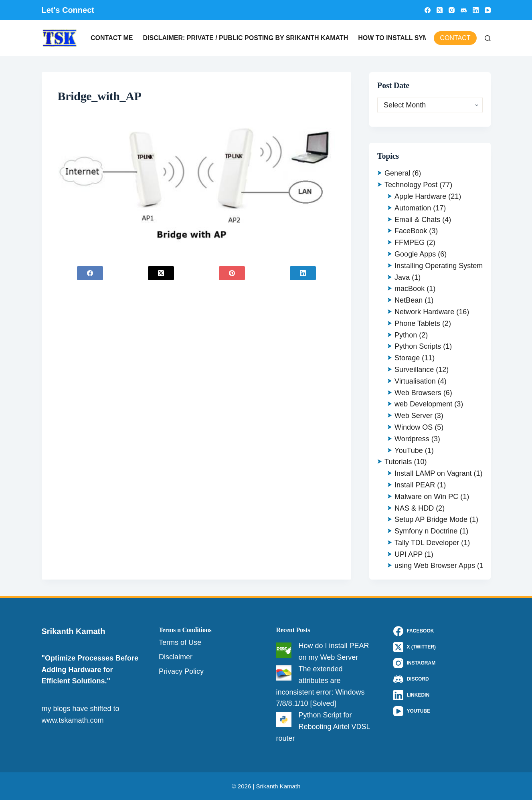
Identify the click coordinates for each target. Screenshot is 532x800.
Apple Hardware (420, 196)
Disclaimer (176, 657)
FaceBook (411, 231)
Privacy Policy (181, 671)
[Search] (488, 38)
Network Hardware (424, 312)
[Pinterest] (232, 273)
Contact (455, 38)
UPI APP (409, 554)
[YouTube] (488, 10)
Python (406, 335)
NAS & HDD (414, 508)
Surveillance (414, 370)
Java (402, 277)
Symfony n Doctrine (426, 531)
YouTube (409, 451)
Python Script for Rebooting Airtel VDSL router (323, 727)
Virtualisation (415, 381)
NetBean (409, 300)
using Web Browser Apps (435, 566)
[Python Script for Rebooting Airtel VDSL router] (284, 719)
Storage (407, 358)
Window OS (414, 427)
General (397, 173)
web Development (423, 404)
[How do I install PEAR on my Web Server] (284, 650)
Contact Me (112, 38)
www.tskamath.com (73, 720)
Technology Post (411, 185)
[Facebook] (428, 10)
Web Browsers (418, 393)
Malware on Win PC (426, 497)
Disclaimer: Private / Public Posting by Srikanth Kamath (245, 38)
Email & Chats (417, 220)
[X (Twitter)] (440, 10)
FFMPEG (410, 242)
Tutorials (398, 462)
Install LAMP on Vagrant (433, 473)
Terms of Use (180, 642)
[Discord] (464, 10)
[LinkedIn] (476, 10)
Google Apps (415, 254)
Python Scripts (418, 346)
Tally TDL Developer (427, 543)
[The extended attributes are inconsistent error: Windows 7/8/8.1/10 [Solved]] (284, 673)
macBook (410, 289)
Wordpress (412, 439)
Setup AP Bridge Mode (431, 519)
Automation (413, 208)
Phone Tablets (417, 323)
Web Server (414, 416)
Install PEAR (415, 485)
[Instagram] (452, 10)
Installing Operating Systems (440, 266)
